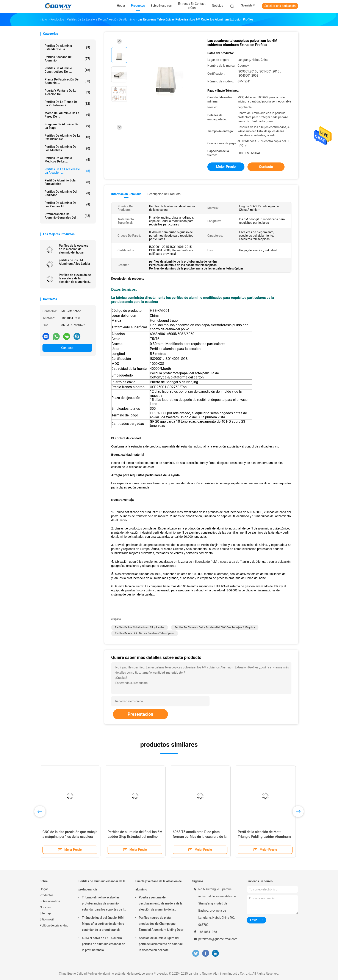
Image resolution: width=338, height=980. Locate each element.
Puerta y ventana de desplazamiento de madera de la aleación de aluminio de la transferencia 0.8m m (161, 904)
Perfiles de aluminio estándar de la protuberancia (102, 885)
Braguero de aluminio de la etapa (67, 126)
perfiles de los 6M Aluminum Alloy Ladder (75, 262)
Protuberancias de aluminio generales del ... (67, 216)
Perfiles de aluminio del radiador (67, 193)
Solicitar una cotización (280, 6)
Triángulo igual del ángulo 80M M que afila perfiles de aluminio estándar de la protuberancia (103, 924)
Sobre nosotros (50, 901)
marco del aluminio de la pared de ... (67, 115)
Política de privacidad (54, 925)
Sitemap (45, 913)
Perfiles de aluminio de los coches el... (67, 205)
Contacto (67, 348)
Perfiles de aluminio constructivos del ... (67, 70)
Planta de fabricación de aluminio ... (67, 81)
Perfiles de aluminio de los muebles (67, 148)
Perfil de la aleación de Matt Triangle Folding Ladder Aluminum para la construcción (264, 837)
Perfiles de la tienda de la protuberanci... (67, 104)
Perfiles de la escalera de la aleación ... (67, 171)
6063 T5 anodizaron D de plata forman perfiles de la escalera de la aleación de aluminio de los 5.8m (200, 837)
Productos (47, 895)
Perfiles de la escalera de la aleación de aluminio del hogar (74, 249)
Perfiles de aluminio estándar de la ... (67, 47)
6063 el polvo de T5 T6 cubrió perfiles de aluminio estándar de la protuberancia (104, 944)
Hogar (44, 889)
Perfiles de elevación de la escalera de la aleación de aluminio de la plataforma (75, 278)
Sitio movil (47, 919)
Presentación (140, 714)
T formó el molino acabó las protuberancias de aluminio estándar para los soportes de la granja (104, 904)
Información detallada (126, 194)
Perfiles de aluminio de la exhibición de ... (67, 137)
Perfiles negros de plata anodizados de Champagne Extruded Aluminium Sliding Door (161, 924)
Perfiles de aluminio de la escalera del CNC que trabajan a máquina (215, 627)
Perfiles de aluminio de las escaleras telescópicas (145, 633)
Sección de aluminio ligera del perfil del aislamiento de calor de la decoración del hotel (161, 944)
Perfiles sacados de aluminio (67, 59)
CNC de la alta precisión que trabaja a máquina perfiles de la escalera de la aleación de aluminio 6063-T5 (70, 837)
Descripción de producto (164, 194)
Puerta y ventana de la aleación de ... (67, 92)
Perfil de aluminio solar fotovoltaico (67, 182)
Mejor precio (226, 167)
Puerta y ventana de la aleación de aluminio (159, 885)
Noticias (45, 907)
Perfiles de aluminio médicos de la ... (67, 160)
